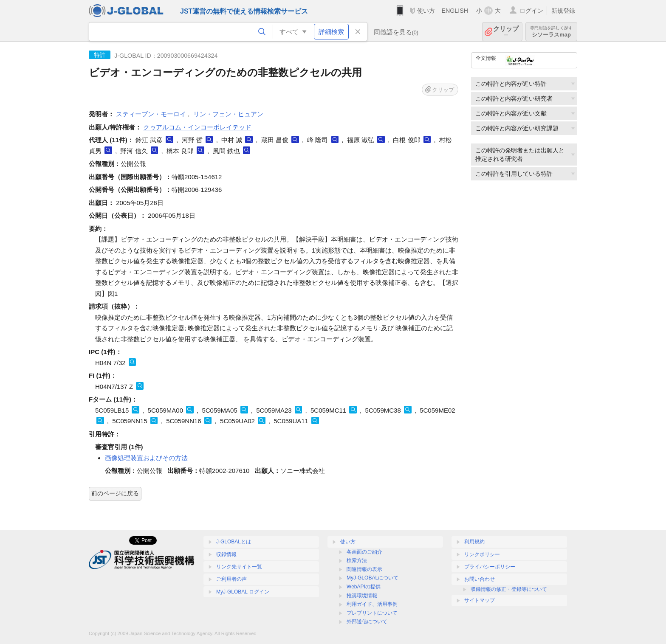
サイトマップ (480, 600)
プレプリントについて (372, 613)
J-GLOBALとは (234, 542)
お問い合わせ (480, 579)
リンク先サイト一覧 (239, 567)
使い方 (426, 11)
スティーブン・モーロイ (151, 114)
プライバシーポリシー (490, 567)
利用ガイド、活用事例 (372, 604)
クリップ (506, 32)
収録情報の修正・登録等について (509, 589)
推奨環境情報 (362, 596)
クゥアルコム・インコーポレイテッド (197, 127)
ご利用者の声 (231, 579)
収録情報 (226, 554)
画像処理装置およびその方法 (146, 458)
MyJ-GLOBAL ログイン (243, 592)
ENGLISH (455, 11)
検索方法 (357, 560)
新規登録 (563, 11)
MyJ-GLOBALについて (373, 578)
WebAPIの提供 (364, 587)
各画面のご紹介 (364, 552)
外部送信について (367, 622)
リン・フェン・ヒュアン (228, 114)
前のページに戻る (115, 493)
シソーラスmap (551, 32)
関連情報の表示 (364, 569)
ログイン (531, 11)
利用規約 (474, 542)
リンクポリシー (482, 554)
